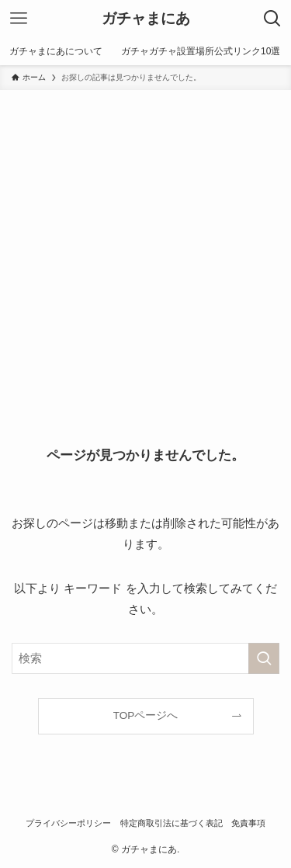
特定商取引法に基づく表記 (171, 823)
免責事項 (248, 823)
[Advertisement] (145, 243)
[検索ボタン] (272, 19)
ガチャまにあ (146, 19)
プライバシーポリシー (68, 823)
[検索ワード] (145, 658)
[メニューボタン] (19, 19)
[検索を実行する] (264, 658)
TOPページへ (146, 715)
